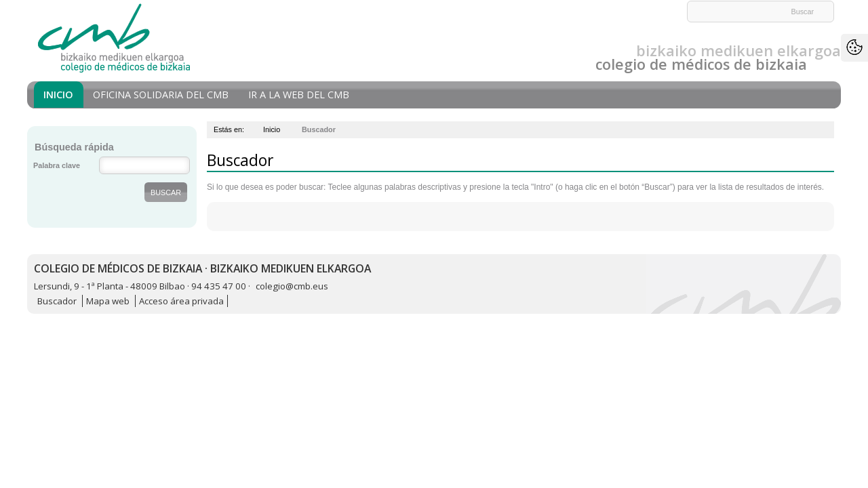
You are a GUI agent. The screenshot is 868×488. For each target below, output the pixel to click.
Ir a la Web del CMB (299, 95)
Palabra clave (57, 165)
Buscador (57, 301)
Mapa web (108, 301)
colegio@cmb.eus (292, 286)
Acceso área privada (181, 301)
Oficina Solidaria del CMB (161, 95)
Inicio (58, 95)
